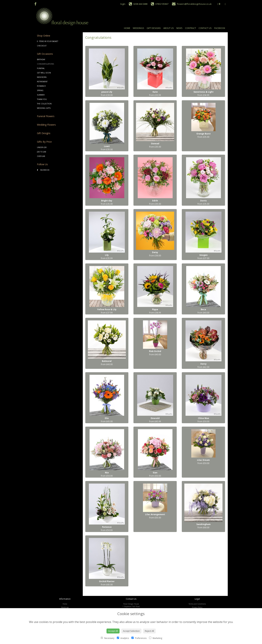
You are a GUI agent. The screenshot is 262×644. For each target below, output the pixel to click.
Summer (41, 95)
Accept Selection (131, 631)
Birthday (41, 59)
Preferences (139, 638)
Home (127, 28)
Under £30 (42, 147)
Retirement (42, 82)
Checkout (42, 46)
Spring (40, 90)
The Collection (44, 104)
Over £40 (41, 156)
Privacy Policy (197, 607)
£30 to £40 (42, 152)
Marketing (156, 638)
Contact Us (205, 28)
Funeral (41, 68)
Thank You (42, 99)
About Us (169, 28)
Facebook (220, 28)
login (123, 4)
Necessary (108, 638)
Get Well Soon (44, 73)
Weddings (138, 28)
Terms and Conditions (197, 604)
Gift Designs (154, 28)
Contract (191, 28)
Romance (41, 86)
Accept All (113, 631)
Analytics (123, 638)
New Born (42, 77)
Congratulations (45, 64)
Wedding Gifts (44, 108)
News (179, 28)
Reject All (149, 631)
